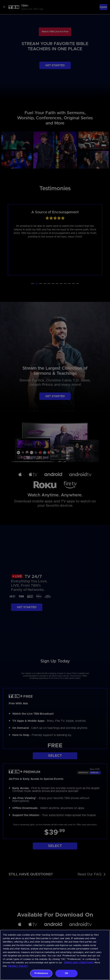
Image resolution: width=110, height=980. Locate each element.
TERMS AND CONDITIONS (78, 963)
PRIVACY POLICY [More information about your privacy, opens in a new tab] (18, 966)
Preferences (41, 973)
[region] (55, 955)
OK (66, 973)
